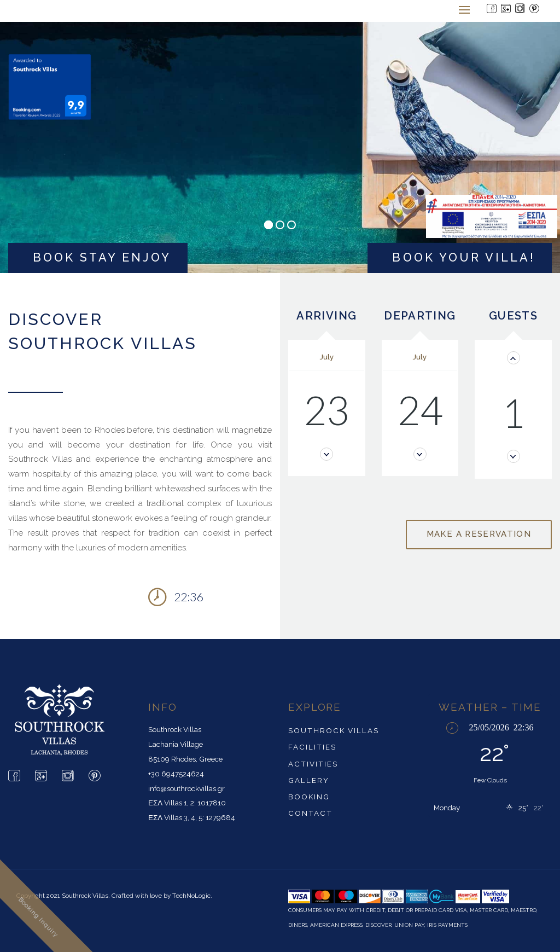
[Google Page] (506, 9)
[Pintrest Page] (535, 9)
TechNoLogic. (192, 896)
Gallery (309, 780)
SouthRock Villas (334, 730)
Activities (313, 764)
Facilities (312, 747)
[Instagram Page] (521, 9)
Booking (309, 797)
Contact (310, 813)
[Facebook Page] (492, 9)
